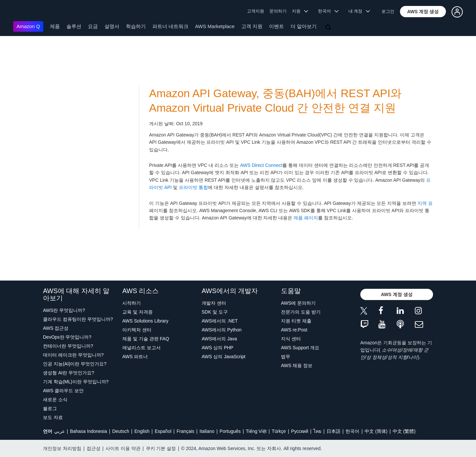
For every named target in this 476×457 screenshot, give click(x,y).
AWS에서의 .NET (220, 321)
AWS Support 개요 (300, 348)
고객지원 (256, 11)
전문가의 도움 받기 (301, 312)
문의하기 (278, 11)
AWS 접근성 (56, 328)
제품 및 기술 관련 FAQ (146, 339)
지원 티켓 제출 (296, 321)
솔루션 (74, 26)
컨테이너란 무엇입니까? (68, 346)
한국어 (352, 431)
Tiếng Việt (256, 431)
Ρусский (300, 431)
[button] (423, 12)
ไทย (317, 431)
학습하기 (136, 26)
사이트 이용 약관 (123, 448)
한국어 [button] (328, 11)
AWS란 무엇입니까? (64, 310)
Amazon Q (28, 26)
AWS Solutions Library (145, 321)
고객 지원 (252, 26)
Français (185, 431)
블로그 (50, 408)
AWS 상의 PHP (218, 348)
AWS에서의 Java (219, 339)
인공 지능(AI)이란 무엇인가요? (75, 364)
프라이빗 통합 (193, 187)
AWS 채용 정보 (297, 365)
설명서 (112, 26)
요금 (93, 26)
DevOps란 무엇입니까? (67, 337)
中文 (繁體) (404, 431)
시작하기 (132, 303)
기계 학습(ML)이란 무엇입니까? (76, 382)
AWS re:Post (294, 330)
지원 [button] (300, 11)
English (142, 431)
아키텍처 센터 (137, 330)
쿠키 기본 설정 (161, 448)
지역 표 (425, 203)
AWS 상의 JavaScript (224, 357)
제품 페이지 (306, 218)
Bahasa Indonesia (89, 431)
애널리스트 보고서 (141, 348)
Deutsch (120, 431)
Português (230, 431)
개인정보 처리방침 (62, 448)
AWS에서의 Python (222, 330)
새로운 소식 (55, 400)
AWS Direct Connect (261, 165)
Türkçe (279, 431)
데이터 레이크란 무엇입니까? (73, 355)
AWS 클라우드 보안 (63, 391)
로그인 (388, 11)
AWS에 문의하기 (298, 303)
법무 (286, 357)
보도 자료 (53, 417)
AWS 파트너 (135, 357)
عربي (59, 431)
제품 (55, 26)
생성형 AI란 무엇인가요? (69, 373)
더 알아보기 (304, 26)
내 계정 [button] (359, 11)
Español (163, 431)
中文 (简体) (376, 431)
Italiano (207, 431)
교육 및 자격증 (138, 312)
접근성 (94, 448)
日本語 (334, 431)
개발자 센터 (214, 303)
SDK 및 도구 (215, 312)
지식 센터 (291, 339)
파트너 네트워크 (170, 26)
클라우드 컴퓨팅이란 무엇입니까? (78, 319)
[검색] (329, 28)
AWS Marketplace (215, 26)
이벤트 (277, 26)
